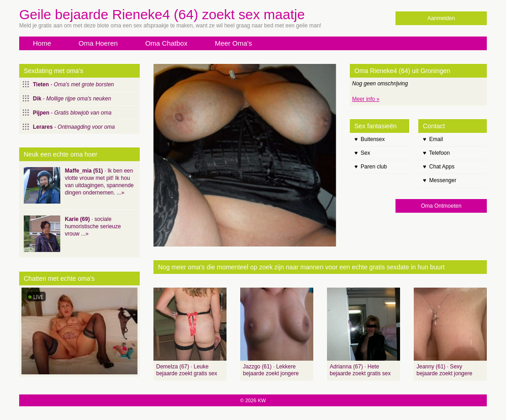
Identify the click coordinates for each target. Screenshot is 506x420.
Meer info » (366, 99)
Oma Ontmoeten (441, 206)
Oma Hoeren (98, 43)
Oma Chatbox (166, 43)
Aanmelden (441, 18)
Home (42, 43)
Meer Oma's (233, 43)
